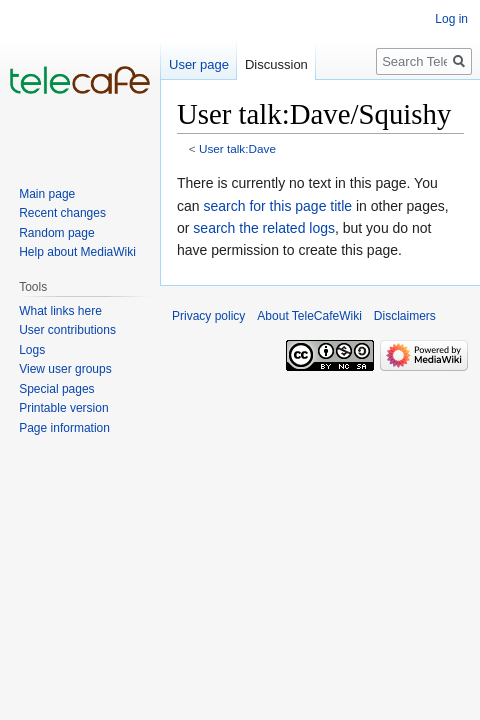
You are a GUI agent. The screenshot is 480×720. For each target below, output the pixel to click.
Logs (32, 350)
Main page (47, 194)
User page (199, 64)
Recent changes (62, 213)
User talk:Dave (237, 148)
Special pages (56, 389)
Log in (451, 19)
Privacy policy (208, 316)
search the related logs (264, 228)
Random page (56, 233)
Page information (64, 428)
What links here (60, 311)
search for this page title (277, 206)
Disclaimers (405, 316)
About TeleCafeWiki (309, 316)
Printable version (63, 408)
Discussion (276, 64)
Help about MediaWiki (77, 252)
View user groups (65, 369)
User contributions (67, 330)
